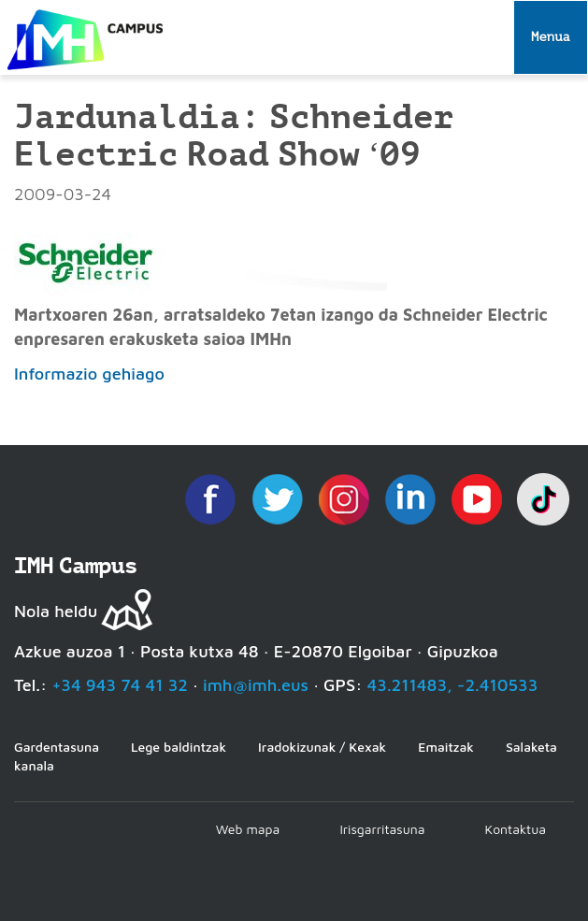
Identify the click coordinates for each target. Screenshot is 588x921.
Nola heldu (56, 611)
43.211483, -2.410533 (453, 685)
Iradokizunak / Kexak (322, 747)
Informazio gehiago (89, 374)
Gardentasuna (57, 747)
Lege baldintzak (179, 747)
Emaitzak (446, 747)
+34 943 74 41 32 (120, 685)
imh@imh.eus (256, 685)
